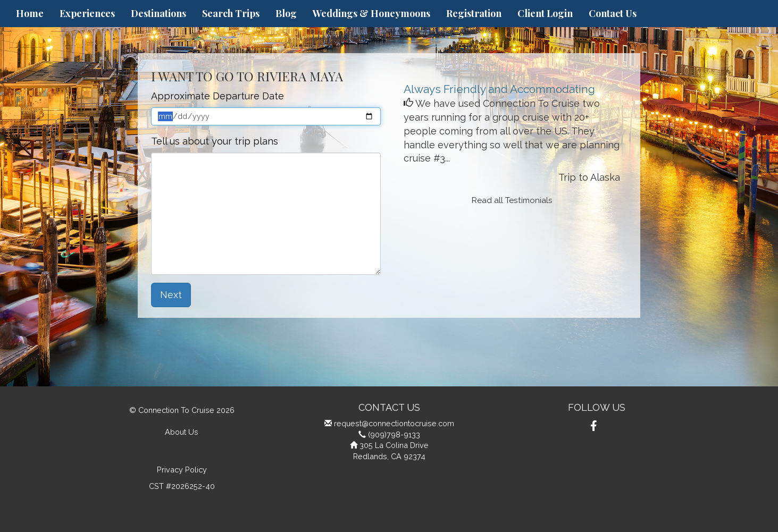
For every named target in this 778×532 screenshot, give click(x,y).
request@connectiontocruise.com (394, 423)
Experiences (87, 13)
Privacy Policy (182, 470)
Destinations (158, 13)
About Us (182, 432)
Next (171, 295)
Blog (286, 13)
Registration (474, 13)
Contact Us (613, 13)
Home (30, 13)
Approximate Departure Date (217, 96)
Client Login (545, 13)
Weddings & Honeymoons (371, 13)
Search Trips (231, 13)
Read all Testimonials (512, 200)
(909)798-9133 (394, 434)
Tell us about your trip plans (215, 141)
